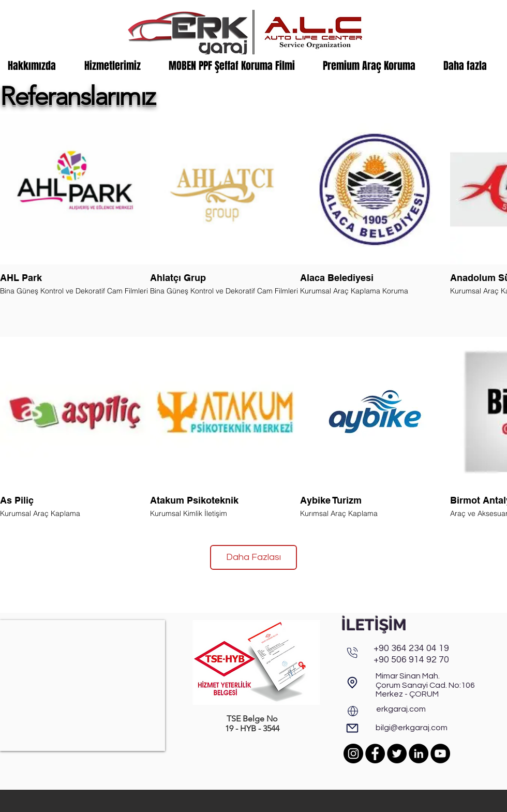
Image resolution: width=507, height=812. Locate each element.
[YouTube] (440, 754)
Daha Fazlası (253, 557)
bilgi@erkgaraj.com (412, 728)
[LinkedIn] (419, 754)
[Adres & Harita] (352, 682)
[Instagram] (353, 754)
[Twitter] (397, 754)
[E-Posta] (352, 728)
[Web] (353, 711)
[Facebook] (375, 754)
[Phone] (352, 653)
